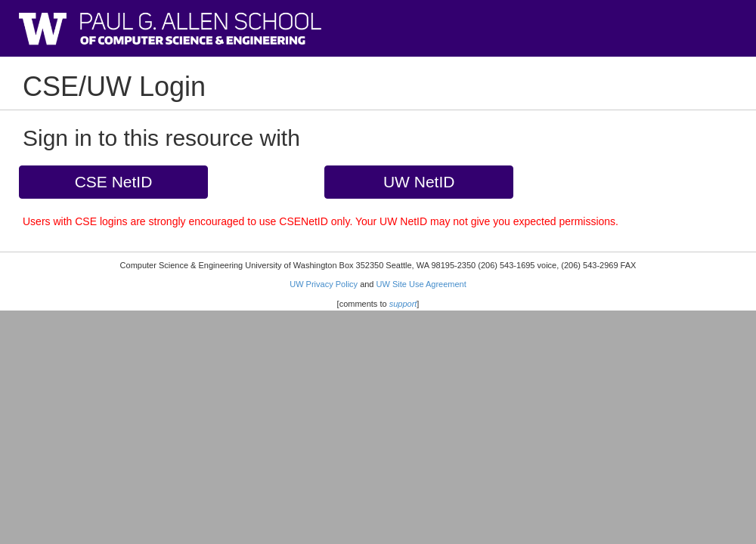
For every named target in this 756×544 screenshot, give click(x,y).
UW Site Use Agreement (421, 284)
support (403, 304)
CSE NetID (114, 182)
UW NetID (419, 182)
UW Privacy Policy (324, 284)
